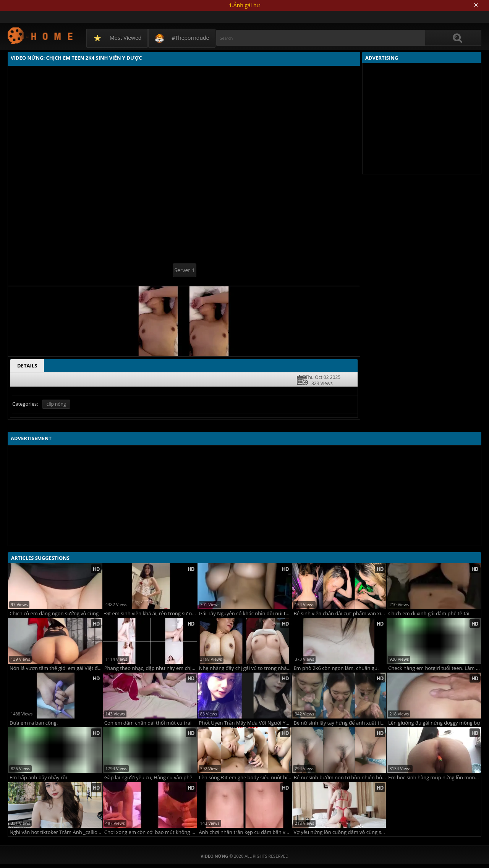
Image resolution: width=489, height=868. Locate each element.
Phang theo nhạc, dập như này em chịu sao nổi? (151, 668)
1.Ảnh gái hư (244, 5)
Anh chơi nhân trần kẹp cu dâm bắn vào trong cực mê (245, 832)
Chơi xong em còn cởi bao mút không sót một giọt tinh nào (151, 832)
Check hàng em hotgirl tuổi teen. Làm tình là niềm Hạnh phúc (435, 668)
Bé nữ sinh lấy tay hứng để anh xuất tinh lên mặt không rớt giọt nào (340, 723)
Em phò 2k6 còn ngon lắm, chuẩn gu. (336, 668)
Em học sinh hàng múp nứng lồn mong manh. (435, 778)
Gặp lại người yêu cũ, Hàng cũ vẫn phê (148, 778)
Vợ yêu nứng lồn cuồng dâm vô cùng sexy (340, 832)
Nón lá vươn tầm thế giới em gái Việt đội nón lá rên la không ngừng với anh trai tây (56, 668)
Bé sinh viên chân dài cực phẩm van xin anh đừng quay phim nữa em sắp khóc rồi (340, 614)
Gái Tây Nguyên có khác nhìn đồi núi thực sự (245, 614)
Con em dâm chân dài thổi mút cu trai (148, 723)
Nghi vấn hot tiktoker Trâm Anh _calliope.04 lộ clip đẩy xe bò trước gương (56, 832)
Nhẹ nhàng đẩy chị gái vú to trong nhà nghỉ (245, 668)
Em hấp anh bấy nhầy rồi (38, 778)
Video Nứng (41, 35)
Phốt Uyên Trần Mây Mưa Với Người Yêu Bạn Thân (245, 723)
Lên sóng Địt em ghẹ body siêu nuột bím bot (245, 778)
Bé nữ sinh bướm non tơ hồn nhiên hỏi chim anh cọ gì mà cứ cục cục (340, 778)
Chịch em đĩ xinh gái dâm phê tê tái (429, 614)
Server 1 (184, 270)
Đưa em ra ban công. (34, 723)
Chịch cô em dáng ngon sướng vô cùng (54, 614)
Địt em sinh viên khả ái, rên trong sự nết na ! (151, 614)
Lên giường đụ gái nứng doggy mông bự (434, 723)
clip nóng (56, 404)
